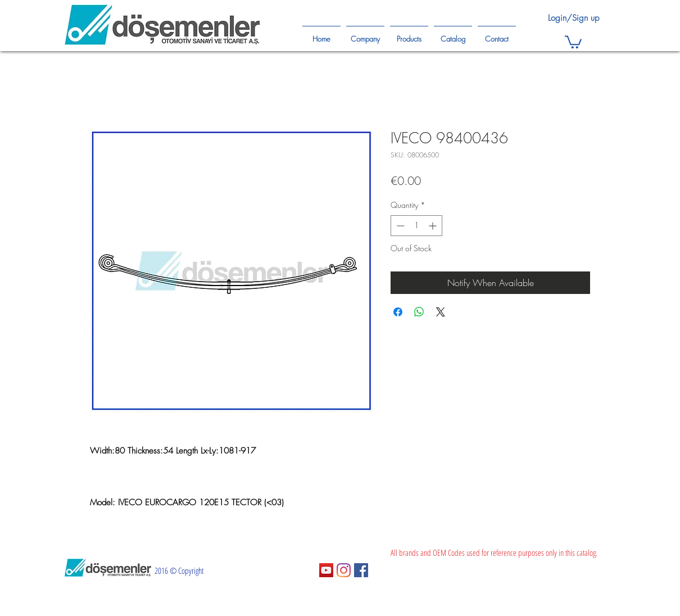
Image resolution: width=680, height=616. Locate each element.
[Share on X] (441, 312)
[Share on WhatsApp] (419, 312)
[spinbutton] (416, 226)
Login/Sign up (574, 18)
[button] (573, 41)
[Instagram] (344, 570)
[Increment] (434, 226)
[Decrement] (399, 226)
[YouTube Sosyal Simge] (326, 570)
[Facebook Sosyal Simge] (361, 570)
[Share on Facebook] (398, 312)
